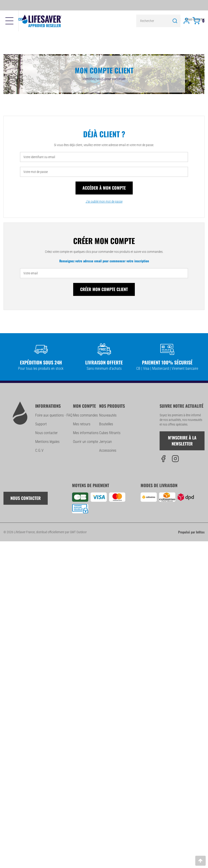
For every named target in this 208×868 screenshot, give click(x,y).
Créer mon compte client (104, 289)
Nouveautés (108, 415)
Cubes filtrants (110, 433)
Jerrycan (106, 442)
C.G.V (39, 450)
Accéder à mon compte (104, 188)
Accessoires (108, 450)
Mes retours (82, 424)
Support (41, 424)
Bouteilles (106, 424)
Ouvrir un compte (85, 442)
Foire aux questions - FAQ (54, 415)
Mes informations (86, 433)
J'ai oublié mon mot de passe (104, 201)
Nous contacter (46, 433)
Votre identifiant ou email (39, 157)
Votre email (31, 273)
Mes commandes (85, 415)
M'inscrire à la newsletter (182, 441)
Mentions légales (47, 442)
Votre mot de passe (36, 172)
